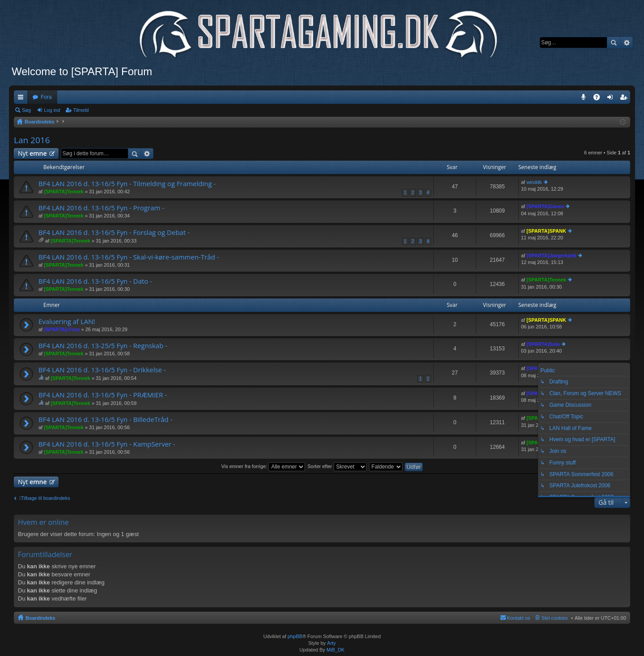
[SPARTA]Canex (545, 206)
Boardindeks (40, 618)
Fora (46, 97)
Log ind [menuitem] (612, 99)
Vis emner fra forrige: (263, 466)
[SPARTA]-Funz (62, 329)
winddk (534, 182)
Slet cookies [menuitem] (555, 618)
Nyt (32, 153)
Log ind (52, 110)
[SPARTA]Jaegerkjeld (551, 256)
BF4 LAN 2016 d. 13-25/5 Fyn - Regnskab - (103, 346)
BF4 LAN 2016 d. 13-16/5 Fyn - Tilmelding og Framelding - (127, 184)
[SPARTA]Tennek (64, 192)
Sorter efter (337, 466)
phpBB (295, 636)
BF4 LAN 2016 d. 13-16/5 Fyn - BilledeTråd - (106, 420)
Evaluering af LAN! (67, 322)
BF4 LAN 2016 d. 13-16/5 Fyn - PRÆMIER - (103, 395)
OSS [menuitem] (600, 99)
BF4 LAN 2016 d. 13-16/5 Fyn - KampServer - (107, 444)
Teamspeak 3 (585, 99)
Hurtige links (22, 99)
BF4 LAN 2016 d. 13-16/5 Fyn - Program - (101, 208)
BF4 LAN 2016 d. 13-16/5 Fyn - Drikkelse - (102, 370)
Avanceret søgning (626, 43)
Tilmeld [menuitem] (626, 99)
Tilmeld (81, 110)
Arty (331, 643)
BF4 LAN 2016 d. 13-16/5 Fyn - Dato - (95, 281)
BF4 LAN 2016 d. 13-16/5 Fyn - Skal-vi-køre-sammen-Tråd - (129, 257)
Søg (614, 43)
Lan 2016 (32, 140)
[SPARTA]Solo (543, 344)
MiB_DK (335, 650)
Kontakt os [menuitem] (519, 618)
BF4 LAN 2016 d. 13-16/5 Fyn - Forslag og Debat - (114, 232)
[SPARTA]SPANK (546, 231)
